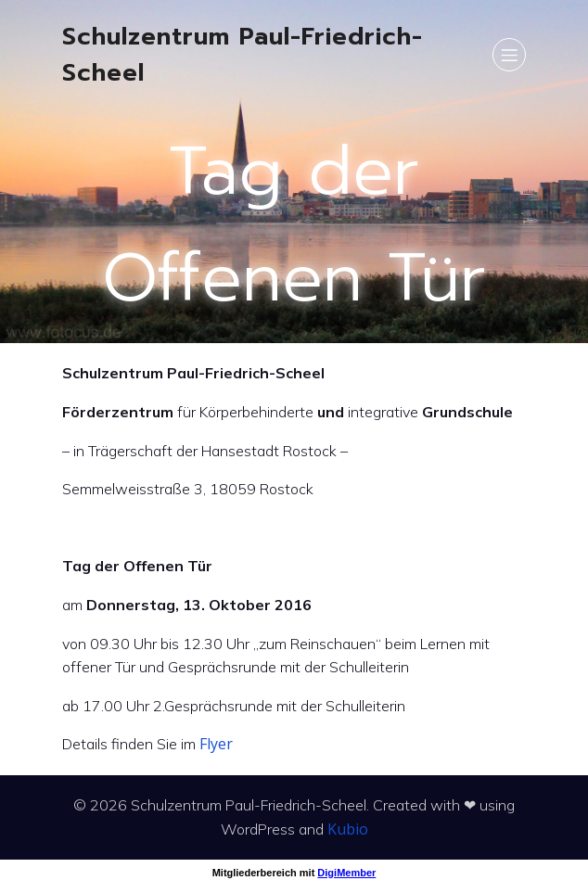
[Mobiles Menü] (509, 55)
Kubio (348, 829)
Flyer (216, 744)
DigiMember (346, 873)
